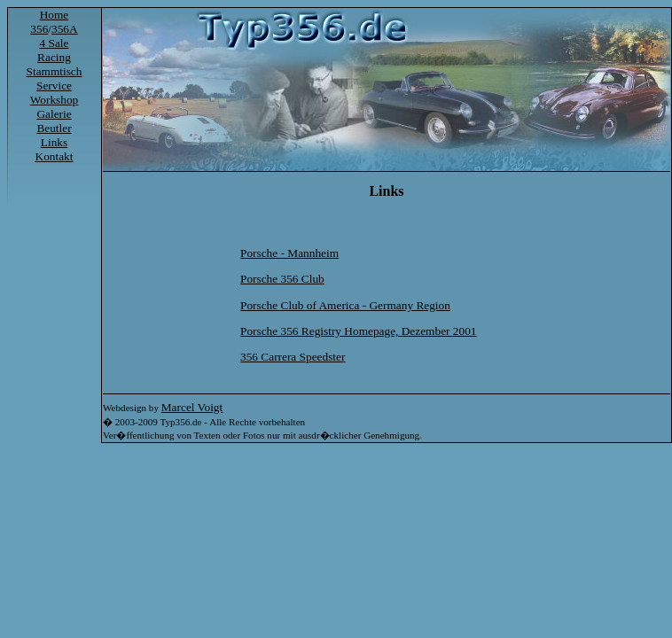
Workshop (54, 100)
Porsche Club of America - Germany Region (345, 305)
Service (54, 86)
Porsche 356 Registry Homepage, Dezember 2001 (359, 331)
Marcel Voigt (192, 407)
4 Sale (55, 43)
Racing (54, 57)
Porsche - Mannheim (289, 253)
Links (54, 142)
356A (65, 29)
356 (39, 29)
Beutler (54, 128)
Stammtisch (55, 71)
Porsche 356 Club (282, 279)
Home (55, 15)
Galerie (54, 114)
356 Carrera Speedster (293, 357)
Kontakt (55, 156)
